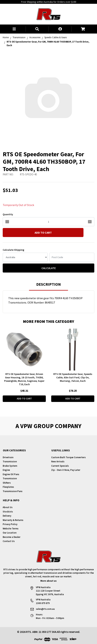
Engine (6, 470)
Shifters (7, 483)
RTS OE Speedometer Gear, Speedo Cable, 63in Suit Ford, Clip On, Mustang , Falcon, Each (73, 377)
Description (48, 284)
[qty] (48, 222)
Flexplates (8, 487)
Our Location (10, 533)
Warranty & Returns (13, 520)
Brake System (10, 466)
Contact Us (9, 541)
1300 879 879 (43, 603)
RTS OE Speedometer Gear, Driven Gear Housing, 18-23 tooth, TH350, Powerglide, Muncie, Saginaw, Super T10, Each (24, 379)
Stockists (8, 512)
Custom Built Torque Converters (68, 457)
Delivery (7, 516)
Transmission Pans (13, 491)
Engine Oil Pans (11, 474)
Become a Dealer (12, 537)
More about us (48, 581)
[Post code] (72, 257)
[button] (14, 29)
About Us (8, 507)
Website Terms (11, 529)
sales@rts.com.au (45, 609)
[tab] (48, 286)
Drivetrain (8, 457)
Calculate (49, 268)
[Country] (25, 257)
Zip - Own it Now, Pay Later (66, 470)
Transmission (10, 462)
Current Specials (60, 466)
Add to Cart (43, 233)
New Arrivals (58, 462)
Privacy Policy (10, 524)
